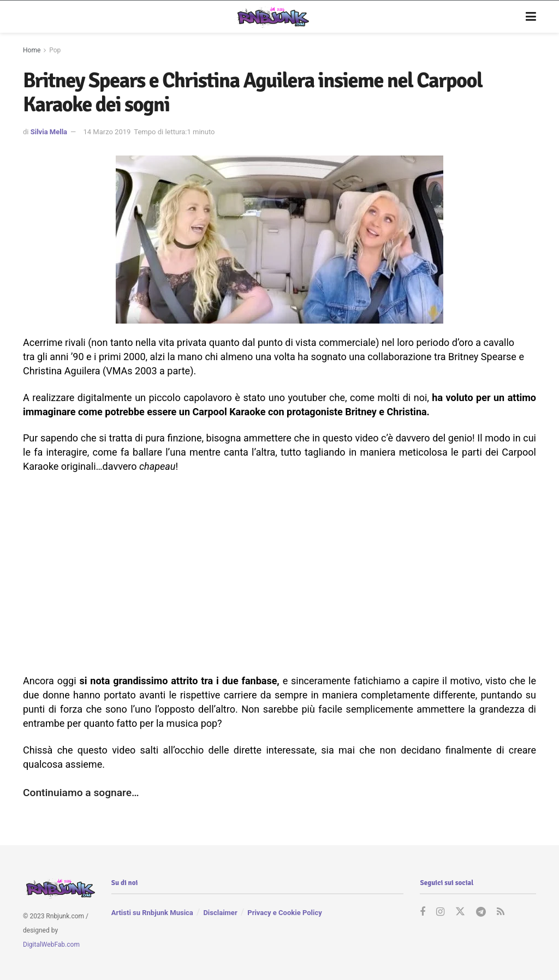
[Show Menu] (531, 17)
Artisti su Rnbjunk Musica (152, 913)
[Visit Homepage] (272, 17)
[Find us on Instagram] (440, 912)
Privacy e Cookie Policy (284, 913)
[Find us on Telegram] (481, 912)
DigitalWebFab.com (51, 944)
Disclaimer (220, 913)
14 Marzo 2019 (107, 132)
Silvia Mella (49, 132)
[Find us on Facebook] (423, 912)
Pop (55, 50)
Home (32, 50)
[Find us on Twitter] (460, 912)
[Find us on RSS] (501, 912)
